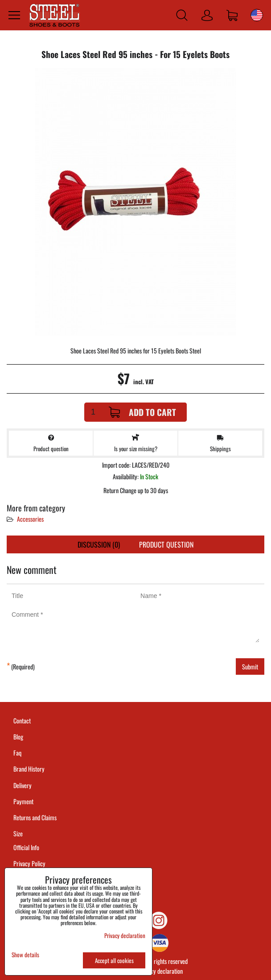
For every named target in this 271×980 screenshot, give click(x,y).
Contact (22, 720)
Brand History (29, 769)
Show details (25, 955)
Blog (18, 737)
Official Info (26, 847)
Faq (17, 753)
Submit (250, 666)
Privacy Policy (29, 863)
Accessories (30, 519)
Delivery (23, 785)
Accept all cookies (114, 960)
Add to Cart (142, 412)
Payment (23, 801)
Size (19, 833)
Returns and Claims (35, 817)
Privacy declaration (161, 971)
